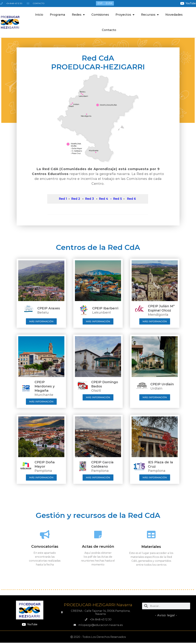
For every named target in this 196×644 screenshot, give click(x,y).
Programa (58, 15)
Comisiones (100, 15)
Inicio (39, 15)
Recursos (150, 15)
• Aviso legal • (166, 615)
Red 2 (76, 200)
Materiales (151, 547)
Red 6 (131, 200)
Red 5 (117, 200)
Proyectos (125, 15)
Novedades (174, 15)
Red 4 (103, 200)
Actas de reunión (98, 546)
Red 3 (89, 200)
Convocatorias (45, 546)
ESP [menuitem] (100, 3)
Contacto (109, 30)
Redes (78, 15)
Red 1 (63, 200)
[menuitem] (100, 3)
